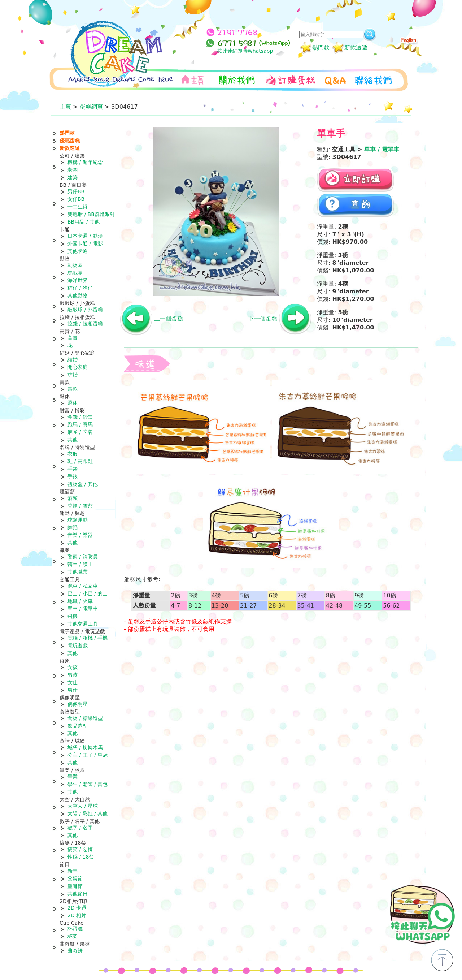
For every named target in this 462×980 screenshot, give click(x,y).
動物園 (75, 265)
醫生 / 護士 (80, 564)
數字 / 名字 (80, 828)
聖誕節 (75, 886)
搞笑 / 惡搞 (80, 849)
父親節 (75, 878)
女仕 (73, 682)
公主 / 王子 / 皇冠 (88, 755)
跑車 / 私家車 (83, 586)
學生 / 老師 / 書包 (88, 784)
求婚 (73, 375)
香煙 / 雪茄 (80, 506)
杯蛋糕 (75, 929)
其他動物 (78, 295)
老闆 (73, 170)
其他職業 (78, 572)
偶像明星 (78, 704)
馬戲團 (75, 273)
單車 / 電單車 (83, 609)
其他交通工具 (83, 624)
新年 (73, 871)
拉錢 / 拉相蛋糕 (85, 324)
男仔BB (76, 191)
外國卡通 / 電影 (85, 243)
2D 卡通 (77, 908)
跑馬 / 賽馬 (80, 424)
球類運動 (78, 520)
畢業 (73, 777)
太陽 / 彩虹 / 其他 (88, 813)
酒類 (73, 498)
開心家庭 (78, 367)
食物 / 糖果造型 (85, 718)
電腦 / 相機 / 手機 (88, 638)
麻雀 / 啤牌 (80, 432)
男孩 (73, 675)
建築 (73, 177)
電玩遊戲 (78, 646)
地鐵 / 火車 (80, 601)
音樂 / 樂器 (80, 535)
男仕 (73, 690)
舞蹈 (73, 527)
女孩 (73, 667)
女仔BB (76, 199)
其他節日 (78, 894)
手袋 (73, 469)
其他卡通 (78, 251)
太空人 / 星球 (83, 806)
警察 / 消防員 (83, 557)
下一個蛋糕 (263, 318)
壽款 (73, 389)
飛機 (73, 616)
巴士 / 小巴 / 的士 (88, 593)
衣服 (73, 454)
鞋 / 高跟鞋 (80, 461)
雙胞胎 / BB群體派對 (91, 214)
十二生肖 (78, 207)
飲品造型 (78, 726)
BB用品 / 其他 (84, 222)
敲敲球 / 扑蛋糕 (85, 310)
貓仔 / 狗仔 (80, 288)
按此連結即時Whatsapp (245, 51)
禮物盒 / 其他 (83, 484)
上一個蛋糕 (169, 318)
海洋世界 (78, 280)
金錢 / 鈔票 (80, 417)
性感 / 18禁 (81, 857)
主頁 (65, 107)
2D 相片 (77, 915)
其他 (73, 440)
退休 (73, 403)
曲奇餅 (75, 950)
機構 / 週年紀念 (85, 162)
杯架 (73, 936)
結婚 (73, 359)
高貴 (73, 338)
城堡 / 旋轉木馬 (85, 747)
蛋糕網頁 (91, 107)
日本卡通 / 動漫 (85, 236)
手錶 (73, 476)
